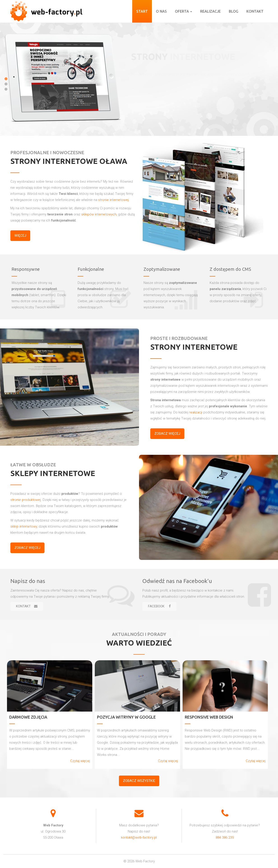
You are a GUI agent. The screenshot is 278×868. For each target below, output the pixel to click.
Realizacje (210, 11)
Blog (234, 11)
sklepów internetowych (99, 214)
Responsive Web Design (209, 717)
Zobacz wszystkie (139, 781)
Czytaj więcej (80, 761)
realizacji (196, 412)
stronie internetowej (113, 200)
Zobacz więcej (167, 434)
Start (142, 11)
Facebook (159, 606)
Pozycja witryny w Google (126, 717)
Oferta (183, 11)
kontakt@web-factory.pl (139, 837)
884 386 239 (225, 837)
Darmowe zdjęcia (28, 717)
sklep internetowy (24, 526)
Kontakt (255, 11)
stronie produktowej (26, 500)
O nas (161, 11)
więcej (20, 236)
